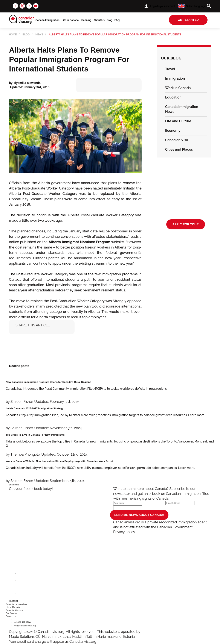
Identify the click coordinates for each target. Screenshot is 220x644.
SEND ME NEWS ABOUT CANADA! (139, 515)
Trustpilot (13, 601)
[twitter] (22, 6)
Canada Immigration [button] (47, 20)
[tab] (186, 69)
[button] (161, 69)
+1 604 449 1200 (22, 622)
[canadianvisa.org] (22, 19)
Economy (173, 131)
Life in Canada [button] (13, 607)
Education (173, 97)
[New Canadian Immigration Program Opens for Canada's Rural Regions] (110, 392)
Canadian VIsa (177, 140)
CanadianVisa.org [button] (14, 610)
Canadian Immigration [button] (16, 604)
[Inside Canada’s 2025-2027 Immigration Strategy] (110, 419)
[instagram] (29, 6)
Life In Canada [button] (70, 20)
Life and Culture (178, 121)
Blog (110, 20)
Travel (170, 69)
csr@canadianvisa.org (25, 626)
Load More (14, 485)
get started (188, 20)
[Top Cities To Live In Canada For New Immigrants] (110, 445)
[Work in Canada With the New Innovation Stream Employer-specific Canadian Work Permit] (110, 471)
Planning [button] (86, 20)
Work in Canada (178, 88)
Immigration (175, 78)
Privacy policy (124, 532)
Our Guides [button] (11, 613)
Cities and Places (179, 149)
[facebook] (15, 6)
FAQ (117, 20)
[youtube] (36, 6)
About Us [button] (99, 20)
